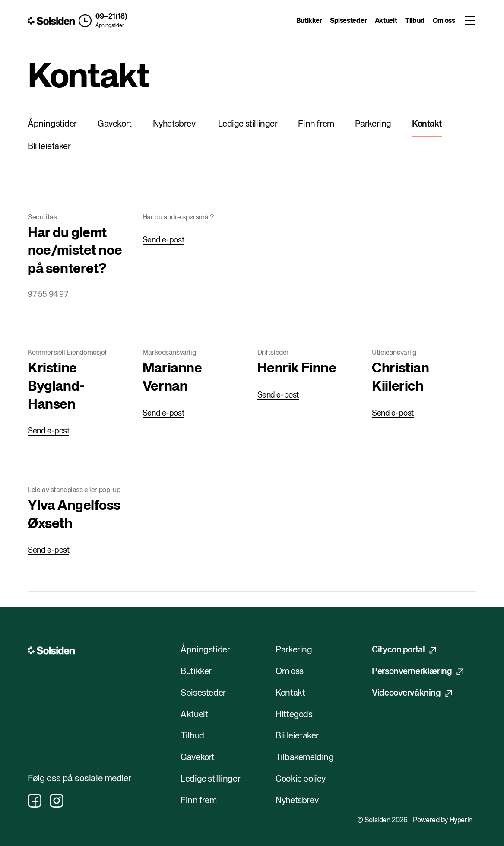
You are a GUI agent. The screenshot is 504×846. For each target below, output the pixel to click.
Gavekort (115, 124)
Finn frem (316, 124)
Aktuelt (386, 21)
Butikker (309, 21)
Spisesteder (348, 21)
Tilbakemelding (304, 758)
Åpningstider (109, 26)
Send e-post (163, 240)
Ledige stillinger (248, 124)
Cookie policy (301, 779)
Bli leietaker (49, 147)
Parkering (373, 124)
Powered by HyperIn (443, 821)
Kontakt (427, 124)
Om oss (444, 21)
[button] (103, 21)
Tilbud (415, 21)
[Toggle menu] (470, 21)
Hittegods (294, 715)
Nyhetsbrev (174, 124)
